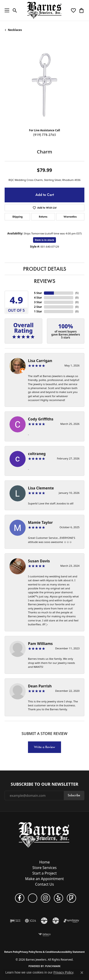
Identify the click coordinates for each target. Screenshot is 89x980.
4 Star (38, 298)
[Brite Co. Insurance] (45, 935)
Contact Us (44, 884)
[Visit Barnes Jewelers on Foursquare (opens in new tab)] (71, 898)
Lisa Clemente (41, 488)
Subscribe (74, 795)
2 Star (38, 307)
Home (45, 862)
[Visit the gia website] (31, 921)
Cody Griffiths (41, 419)
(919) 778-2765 (45, 135)
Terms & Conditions (47, 952)
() (77, 293)
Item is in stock (45, 240)
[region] (44, 85)
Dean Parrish (40, 686)
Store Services (44, 868)
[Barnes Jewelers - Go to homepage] (44, 835)
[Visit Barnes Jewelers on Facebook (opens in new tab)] (20, 898)
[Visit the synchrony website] (71, 921)
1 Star (38, 311)
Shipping (17, 217)
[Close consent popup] (82, 973)
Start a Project (44, 873)
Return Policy (12, 952)
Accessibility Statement (71, 952)
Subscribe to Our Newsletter (44, 784)
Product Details (45, 269)
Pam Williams (40, 644)
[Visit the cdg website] (56, 921)
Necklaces (15, 30)
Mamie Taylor (40, 522)
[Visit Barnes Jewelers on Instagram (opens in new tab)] (46, 898)
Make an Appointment (44, 879)
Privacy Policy (28, 952)
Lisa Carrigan (40, 361)
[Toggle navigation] (6, 10)
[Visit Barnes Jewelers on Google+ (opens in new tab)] (33, 898)
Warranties (70, 217)
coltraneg (37, 454)
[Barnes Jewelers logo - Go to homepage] (44, 10)
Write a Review (44, 747)
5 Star (38, 293)
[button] (15, 10)
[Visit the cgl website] (44, 921)
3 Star (38, 302)
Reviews (45, 281)
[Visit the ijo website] (15, 921)
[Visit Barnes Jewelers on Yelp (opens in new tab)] (58, 898)
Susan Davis (39, 561)
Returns (43, 217)
